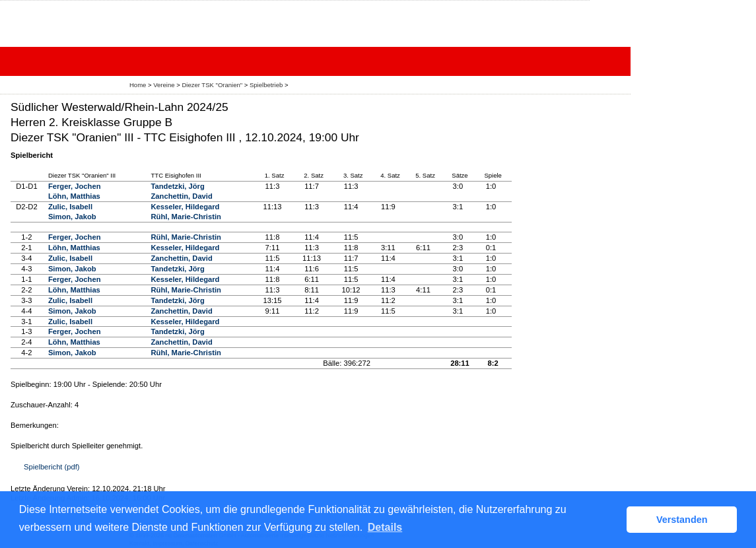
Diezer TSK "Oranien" (212, 85)
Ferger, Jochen (75, 186)
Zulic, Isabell (70, 207)
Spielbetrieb (266, 85)
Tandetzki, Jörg (178, 186)
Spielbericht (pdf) (52, 467)
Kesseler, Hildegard (186, 207)
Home (138, 85)
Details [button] (385, 527)
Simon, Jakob (72, 217)
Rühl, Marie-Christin (186, 217)
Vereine (164, 85)
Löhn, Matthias (74, 196)
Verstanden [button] (682, 520)
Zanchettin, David (182, 196)
